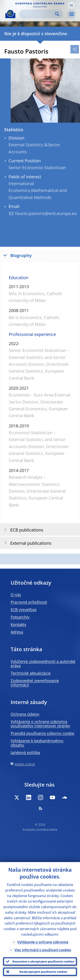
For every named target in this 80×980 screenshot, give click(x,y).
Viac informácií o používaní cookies (43, 950)
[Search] (38, 14)
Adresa (17, 632)
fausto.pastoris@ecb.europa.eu (46, 213)
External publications (26, 543)
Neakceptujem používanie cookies (43, 972)
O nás (16, 595)
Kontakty (18, 624)
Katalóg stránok (25, 764)
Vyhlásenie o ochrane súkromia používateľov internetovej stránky (40, 724)
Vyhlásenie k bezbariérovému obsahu (37, 743)
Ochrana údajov (25, 714)
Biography (16, 255)
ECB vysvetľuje (24, 610)
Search (57, 14)
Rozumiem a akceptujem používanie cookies (43, 961)
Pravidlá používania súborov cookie (42, 733)
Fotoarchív (20, 617)
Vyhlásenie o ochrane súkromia (43, 942)
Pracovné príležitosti (29, 602)
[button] (71, 5)
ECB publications (22, 530)
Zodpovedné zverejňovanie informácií (35, 683)
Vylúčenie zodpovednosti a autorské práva (43, 663)
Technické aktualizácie (31, 673)
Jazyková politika (25, 752)
